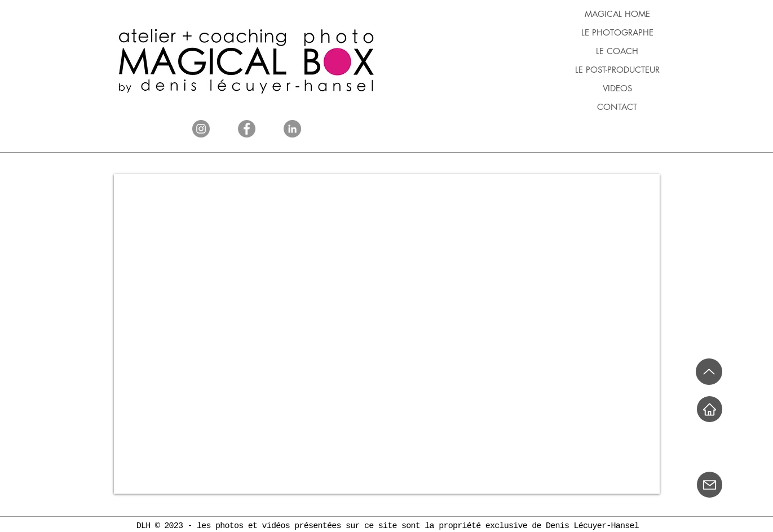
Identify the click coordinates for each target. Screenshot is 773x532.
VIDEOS (617, 88)
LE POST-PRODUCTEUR (617, 70)
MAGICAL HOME (617, 14)
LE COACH (617, 51)
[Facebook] (247, 129)
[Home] (710, 409)
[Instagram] (201, 129)
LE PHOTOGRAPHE (617, 32)
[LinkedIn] (292, 129)
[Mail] (710, 485)
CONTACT (617, 107)
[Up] (709, 372)
